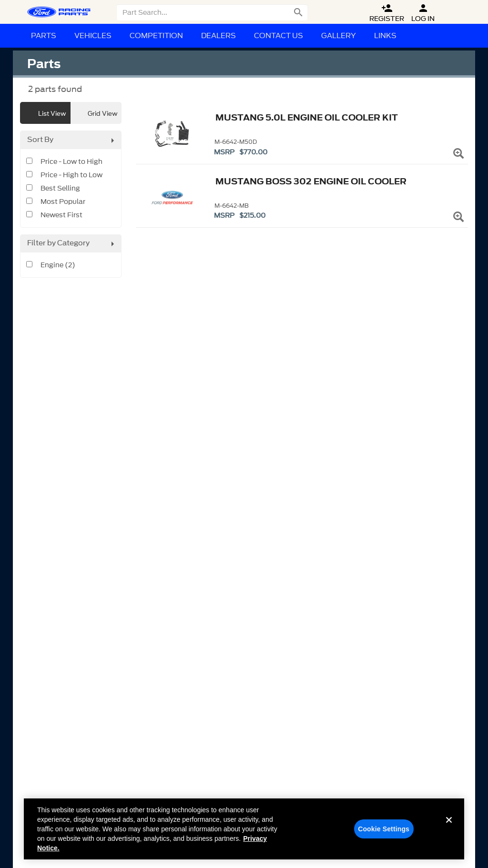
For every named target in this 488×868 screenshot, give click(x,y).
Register (387, 13)
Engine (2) (58, 265)
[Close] (449, 830)
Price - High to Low (71, 175)
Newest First (61, 215)
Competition (156, 36)
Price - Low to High (71, 162)
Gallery (339, 36)
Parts (44, 36)
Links (385, 36)
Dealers (219, 36)
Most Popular (63, 202)
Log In (423, 13)
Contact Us (279, 36)
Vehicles (93, 36)
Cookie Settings (384, 832)
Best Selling (60, 189)
